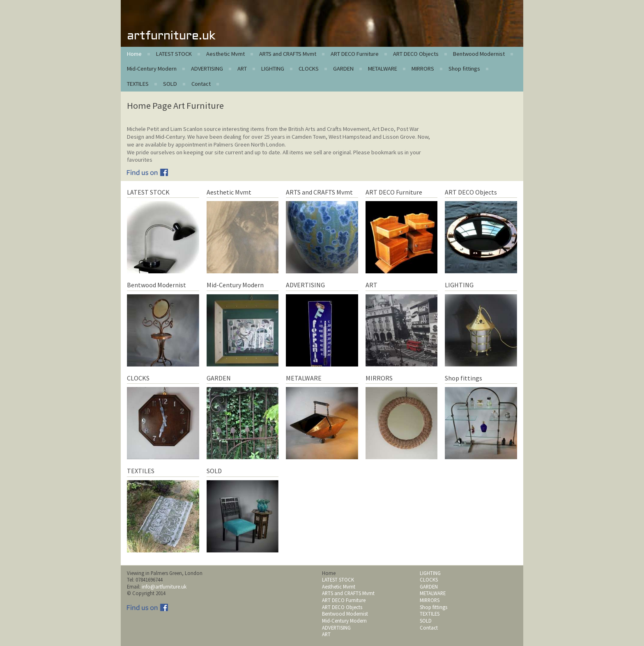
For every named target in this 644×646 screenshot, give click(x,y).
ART (242, 69)
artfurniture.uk (171, 36)
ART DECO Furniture (355, 54)
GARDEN (343, 69)
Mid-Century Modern (152, 69)
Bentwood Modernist (479, 54)
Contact (201, 84)
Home (134, 54)
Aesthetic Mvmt (225, 54)
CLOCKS (309, 69)
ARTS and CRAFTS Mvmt (288, 54)
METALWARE (383, 69)
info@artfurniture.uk (164, 586)
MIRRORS (423, 69)
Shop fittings (464, 69)
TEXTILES (138, 84)
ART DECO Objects (416, 54)
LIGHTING (273, 69)
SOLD (170, 84)
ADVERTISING (207, 69)
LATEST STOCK (174, 54)
